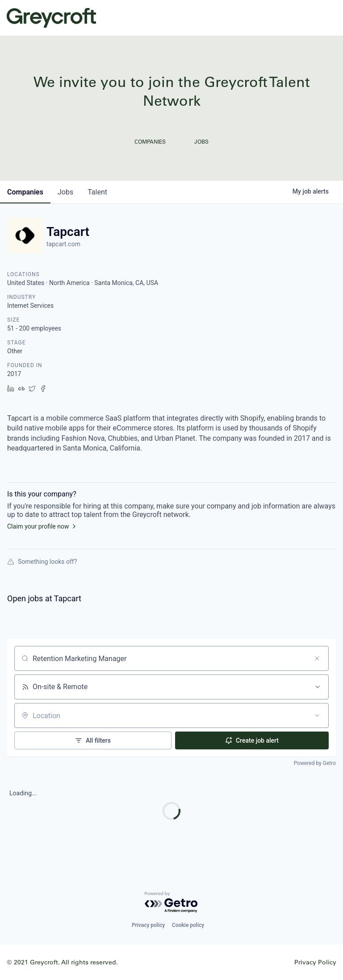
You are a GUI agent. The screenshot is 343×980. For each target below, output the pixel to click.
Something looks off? (42, 562)
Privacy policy (148, 925)
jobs (65, 192)
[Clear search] (317, 658)
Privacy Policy (315, 962)
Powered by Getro (315, 763)
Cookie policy (188, 925)
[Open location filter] (317, 715)
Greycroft (51, 18)
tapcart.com (63, 244)
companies (25, 192)
